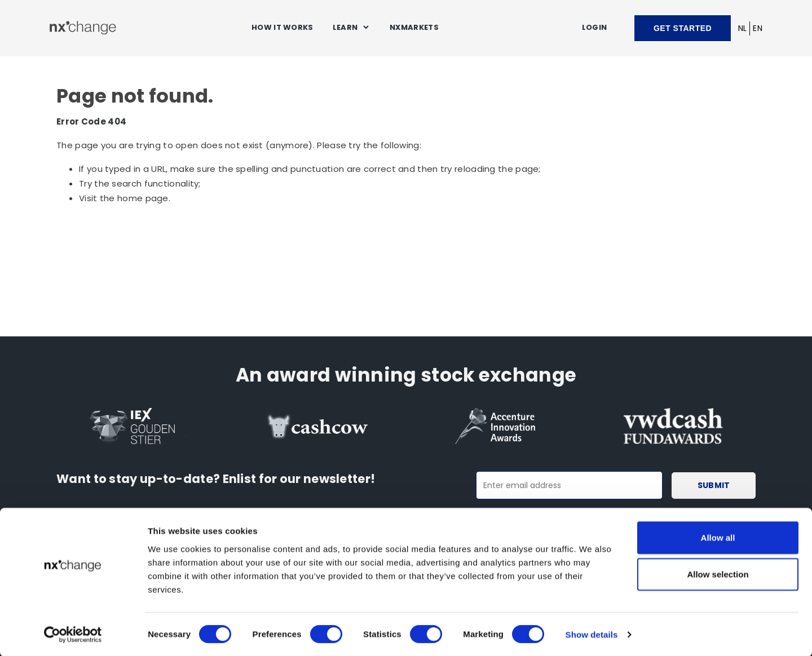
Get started (683, 28)
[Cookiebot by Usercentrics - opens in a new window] (73, 634)
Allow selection (718, 573)
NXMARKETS (414, 27)
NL (743, 28)
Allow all (718, 536)
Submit (716, 485)
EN (758, 28)
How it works (283, 27)
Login (595, 27)
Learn (345, 27)
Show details (592, 634)
